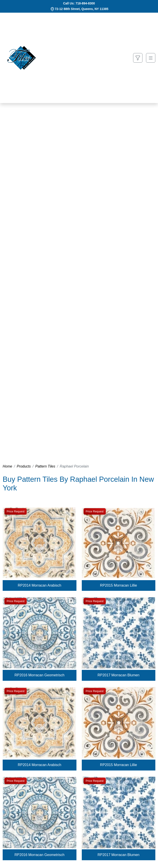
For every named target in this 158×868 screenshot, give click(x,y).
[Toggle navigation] (151, 58)
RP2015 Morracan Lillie (118, 585)
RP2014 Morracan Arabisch (40, 585)
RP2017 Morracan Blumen (119, 675)
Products (24, 466)
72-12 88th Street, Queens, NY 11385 (82, 9)
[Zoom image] (40, 549)
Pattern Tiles (45, 466)
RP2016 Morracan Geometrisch (39, 675)
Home (7, 466)
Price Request (16, 511)
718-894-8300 (85, 3)
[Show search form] (138, 58)
